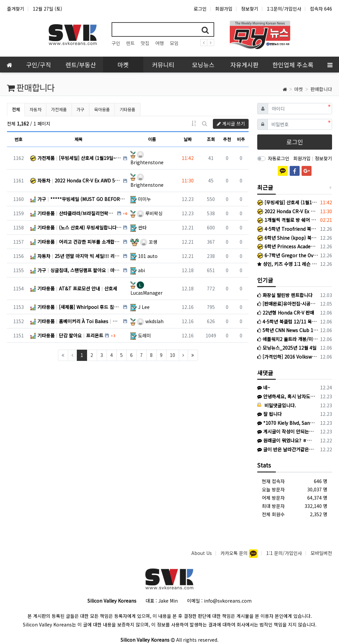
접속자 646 (321, 9)
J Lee (144, 307)
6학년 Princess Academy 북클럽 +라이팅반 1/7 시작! (288, 246)
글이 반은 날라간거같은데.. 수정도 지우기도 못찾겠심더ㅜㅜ (286, 449)
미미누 (145, 199)
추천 (227, 139)
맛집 (145, 43)
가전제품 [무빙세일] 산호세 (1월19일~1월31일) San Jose (76, 158)
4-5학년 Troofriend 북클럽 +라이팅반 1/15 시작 (288, 229)
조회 (211, 139)
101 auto (148, 256)
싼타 (142, 227)
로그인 (200, 9)
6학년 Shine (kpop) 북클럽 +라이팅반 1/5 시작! (288, 238)
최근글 (265, 187)
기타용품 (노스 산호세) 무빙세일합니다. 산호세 (76, 227)
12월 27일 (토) (48, 9)
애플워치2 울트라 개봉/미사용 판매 (288, 339)
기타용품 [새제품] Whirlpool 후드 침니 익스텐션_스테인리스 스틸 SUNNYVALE (76, 307)
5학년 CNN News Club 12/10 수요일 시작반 (288, 330)
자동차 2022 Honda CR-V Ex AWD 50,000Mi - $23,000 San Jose (76, 180)
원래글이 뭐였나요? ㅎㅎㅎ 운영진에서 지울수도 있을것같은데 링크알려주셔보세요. (286, 440)
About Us (202, 553)
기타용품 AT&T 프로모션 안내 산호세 (74, 288)
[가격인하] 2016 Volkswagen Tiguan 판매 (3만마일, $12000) (288, 357)
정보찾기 (250, 9)
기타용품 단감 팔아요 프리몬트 (67, 335)
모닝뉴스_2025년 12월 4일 (287, 348)
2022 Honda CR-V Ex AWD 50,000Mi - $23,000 (288, 211)
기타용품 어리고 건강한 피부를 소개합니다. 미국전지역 (76, 242)
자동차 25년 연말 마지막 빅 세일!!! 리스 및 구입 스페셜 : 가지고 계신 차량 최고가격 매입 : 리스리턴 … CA (76, 256)
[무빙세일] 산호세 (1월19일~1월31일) (288, 202)
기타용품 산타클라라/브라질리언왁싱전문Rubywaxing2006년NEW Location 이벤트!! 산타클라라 (73, 213)
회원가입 (224, 9)
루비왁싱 (150, 213)
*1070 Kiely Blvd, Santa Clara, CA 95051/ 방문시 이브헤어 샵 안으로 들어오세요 (286, 423)
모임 (174, 43)
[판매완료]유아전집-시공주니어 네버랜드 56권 (288, 304)
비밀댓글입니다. (277, 405)
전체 (16, 109)
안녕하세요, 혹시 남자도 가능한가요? (286, 396)
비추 (241, 139)
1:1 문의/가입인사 (284, 553)
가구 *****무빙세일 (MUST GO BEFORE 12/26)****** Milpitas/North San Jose (79, 199)
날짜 (188, 139)
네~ (264, 387)
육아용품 (102, 109)
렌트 (130, 43)
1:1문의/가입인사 (284, 9)
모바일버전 (321, 553)
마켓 (299, 89)
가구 (80, 109)
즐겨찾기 (16, 9)
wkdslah (150, 321)
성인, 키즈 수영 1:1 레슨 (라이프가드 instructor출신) (288, 264)
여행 (160, 43)
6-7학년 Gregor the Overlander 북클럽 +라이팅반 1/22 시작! (288, 255)
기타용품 (127, 109)
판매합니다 (321, 89)
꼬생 (149, 242)
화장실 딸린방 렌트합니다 (285, 295)
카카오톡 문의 (235, 553)
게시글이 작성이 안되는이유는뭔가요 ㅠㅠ (286, 431)
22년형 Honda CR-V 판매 (286, 313)
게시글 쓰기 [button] (231, 124)
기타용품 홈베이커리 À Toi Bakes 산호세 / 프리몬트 (76, 321)
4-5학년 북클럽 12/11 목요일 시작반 (288, 322)
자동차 (35, 109)
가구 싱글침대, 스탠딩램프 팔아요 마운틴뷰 (76, 270)
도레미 (145, 335)
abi (142, 270)
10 (172, 355)
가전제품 (59, 109)
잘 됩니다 (269, 414)
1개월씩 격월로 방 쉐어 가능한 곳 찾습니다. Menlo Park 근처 (288, 220)
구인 (116, 43)
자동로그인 (279, 158)
